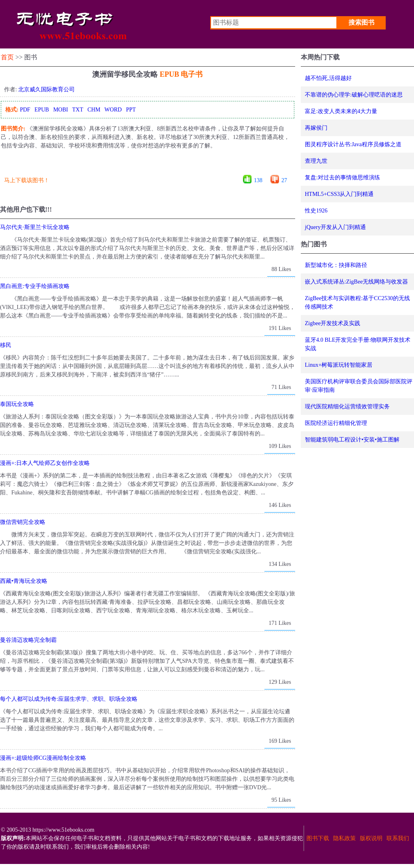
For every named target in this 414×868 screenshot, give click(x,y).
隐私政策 (344, 838)
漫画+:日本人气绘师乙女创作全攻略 (45, 463)
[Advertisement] (147, 165)
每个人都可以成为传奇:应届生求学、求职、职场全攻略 (69, 699)
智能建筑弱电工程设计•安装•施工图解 (352, 440)
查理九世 (316, 161)
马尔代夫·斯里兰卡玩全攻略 (35, 227)
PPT (131, 110)
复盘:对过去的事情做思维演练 (342, 178)
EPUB (42, 110)
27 (284, 180)
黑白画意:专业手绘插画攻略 (35, 286)
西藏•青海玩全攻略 (24, 581)
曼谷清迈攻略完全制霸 (28, 640)
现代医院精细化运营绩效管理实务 (347, 407)
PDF (25, 110)
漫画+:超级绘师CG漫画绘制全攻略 (43, 758)
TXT (77, 110)
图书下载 (318, 838)
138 (258, 180)
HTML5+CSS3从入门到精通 (339, 194)
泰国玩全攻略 (17, 404)
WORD (113, 110)
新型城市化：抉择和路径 (336, 265)
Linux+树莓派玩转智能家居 (339, 365)
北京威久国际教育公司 (46, 89)
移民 (6, 345)
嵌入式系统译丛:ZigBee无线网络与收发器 (356, 282)
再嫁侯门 (316, 128)
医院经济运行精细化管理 (336, 423)
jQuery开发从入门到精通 (335, 227)
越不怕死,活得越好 (328, 78)
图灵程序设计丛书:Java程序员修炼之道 (353, 144)
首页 (7, 57)
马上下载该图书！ (27, 180)
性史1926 (316, 211)
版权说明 (371, 838)
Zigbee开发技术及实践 (333, 323)
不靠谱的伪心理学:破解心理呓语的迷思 (354, 95)
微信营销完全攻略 (23, 522)
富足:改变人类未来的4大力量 (341, 111)
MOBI (61, 110)
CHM (94, 110)
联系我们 (398, 838)
